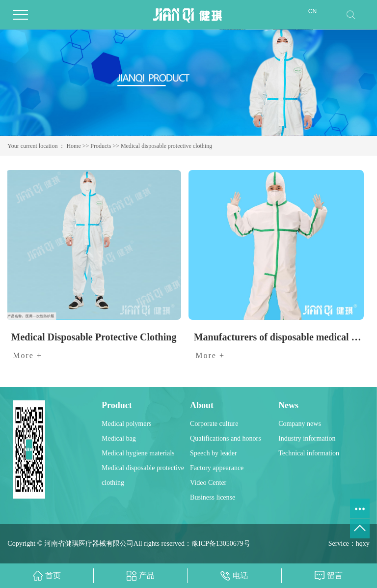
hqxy (363, 544)
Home (73, 146)
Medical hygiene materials (138, 453)
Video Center (208, 483)
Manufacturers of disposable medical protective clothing (279, 337)
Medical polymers (126, 424)
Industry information (307, 438)
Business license (213, 497)
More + (27, 355)
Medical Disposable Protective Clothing (94, 337)
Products (101, 146)
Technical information (309, 453)
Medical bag (119, 438)
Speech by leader (214, 453)
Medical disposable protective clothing (166, 146)
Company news (300, 424)
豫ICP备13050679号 (221, 544)
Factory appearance (217, 468)
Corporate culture (214, 424)
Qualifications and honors (226, 438)
